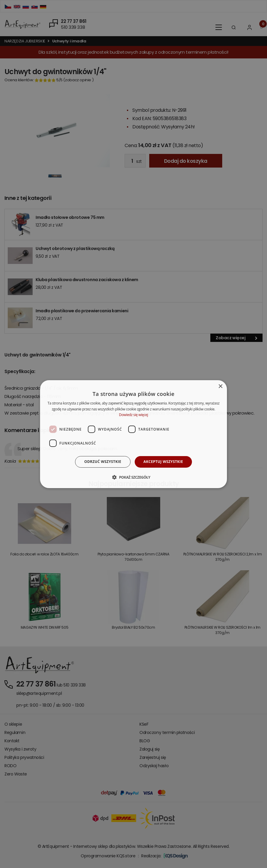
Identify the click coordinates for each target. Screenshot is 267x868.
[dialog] (133, 434)
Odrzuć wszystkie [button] (103, 462)
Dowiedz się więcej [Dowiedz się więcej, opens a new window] (133, 415)
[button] (133, 477)
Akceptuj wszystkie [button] (163, 462)
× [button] (220, 386)
